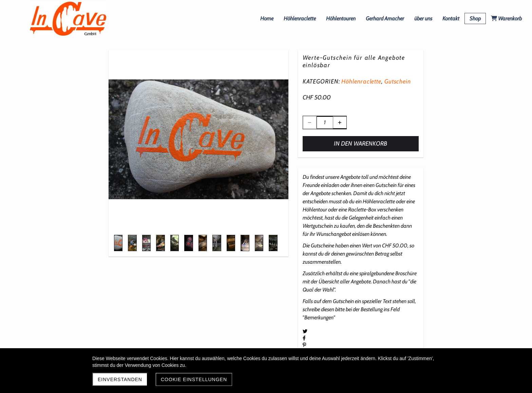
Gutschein (398, 81)
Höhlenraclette (361, 81)
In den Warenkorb (360, 144)
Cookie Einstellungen (194, 379)
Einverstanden (120, 379)
